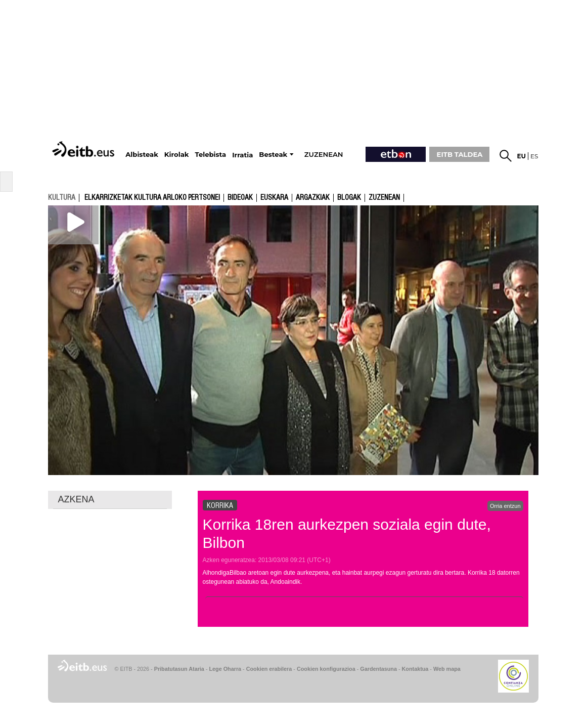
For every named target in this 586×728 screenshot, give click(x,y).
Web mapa (447, 669)
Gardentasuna (378, 669)
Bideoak (240, 198)
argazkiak (313, 198)
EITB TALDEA (460, 154)
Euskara (274, 198)
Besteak (273, 155)
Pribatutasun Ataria (179, 669)
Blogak (349, 198)
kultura (62, 197)
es (534, 156)
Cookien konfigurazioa (326, 669)
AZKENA (76, 499)
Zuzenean (384, 198)
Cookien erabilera (269, 669)
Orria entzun (505, 506)
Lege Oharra (226, 669)
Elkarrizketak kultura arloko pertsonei (152, 198)
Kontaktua (415, 669)
